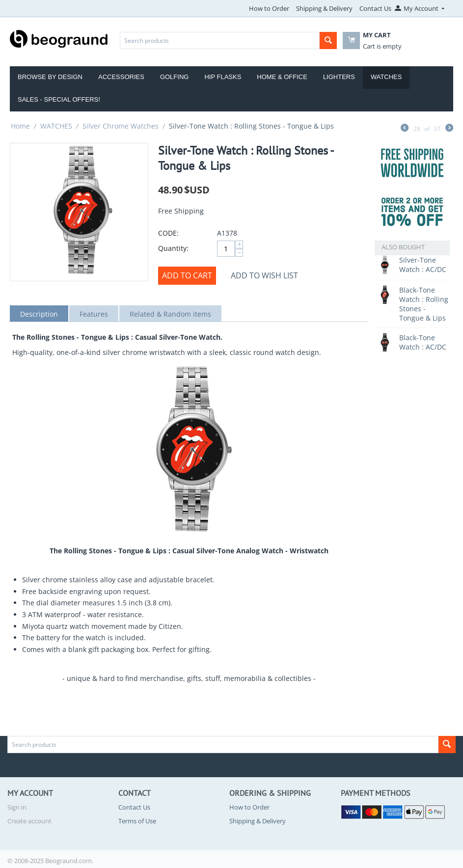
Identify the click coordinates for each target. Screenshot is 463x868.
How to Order (269, 8)
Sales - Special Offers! (59, 99)
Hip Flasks (223, 77)
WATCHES (56, 126)
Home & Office (282, 77)
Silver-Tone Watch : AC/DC (423, 265)
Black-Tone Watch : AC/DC (423, 342)
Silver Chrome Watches (121, 126)
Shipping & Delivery (324, 8)
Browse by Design (50, 77)
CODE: (168, 233)
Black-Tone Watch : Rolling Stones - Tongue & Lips (424, 304)
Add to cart (187, 275)
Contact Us (375, 8)
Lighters (339, 77)
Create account (29, 821)
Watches (386, 77)
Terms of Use (137, 821)
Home (20, 126)
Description (39, 314)
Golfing (175, 77)
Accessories (121, 77)
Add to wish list (264, 275)
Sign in (17, 807)
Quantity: (173, 248)
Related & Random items (170, 314)
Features (94, 314)
